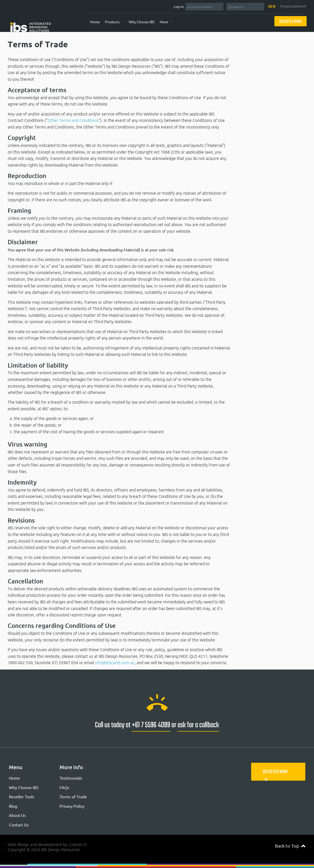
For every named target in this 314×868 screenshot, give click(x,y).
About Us (17, 815)
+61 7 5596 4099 (151, 725)
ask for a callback (198, 725)
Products (112, 22)
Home (95, 22)
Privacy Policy (72, 806)
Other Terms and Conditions (73, 120)
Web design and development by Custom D (47, 844)
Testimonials (71, 778)
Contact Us (19, 825)
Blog (13, 806)
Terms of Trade (73, 796)
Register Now (290, 22)
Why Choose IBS (142, 22)
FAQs (64, 787)
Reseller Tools (22, 796)
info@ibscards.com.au (115, 663)
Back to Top (290, 846)
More (164, 22)
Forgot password (293, 6)
